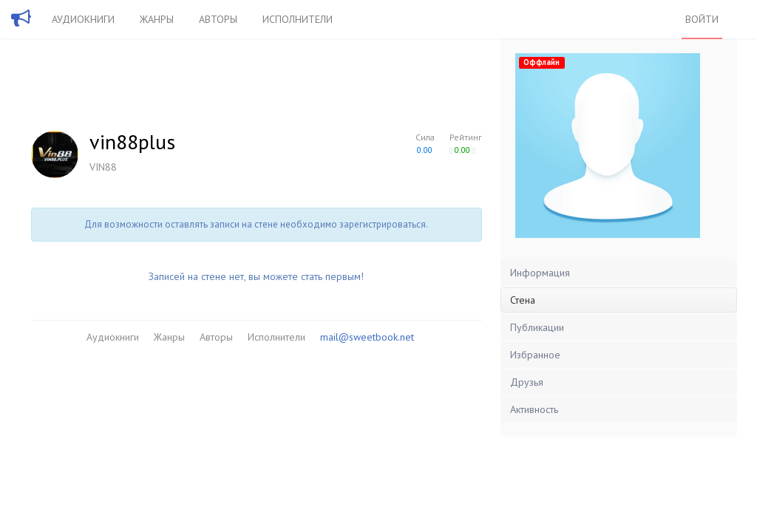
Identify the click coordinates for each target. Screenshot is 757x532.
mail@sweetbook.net (367, 337)
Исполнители (298, 19)
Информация (540, 273)
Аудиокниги (83, 19)
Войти (702, 19)
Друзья (527, 382)
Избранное (535, 355)
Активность (534, 409)
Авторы (218, 19)
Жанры (157, 19)
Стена (523, 300)
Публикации (537, 327)
